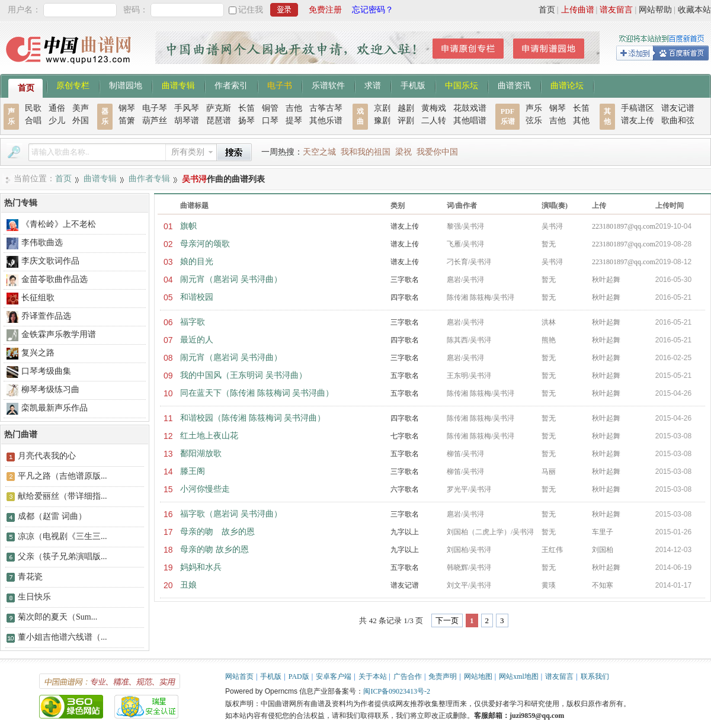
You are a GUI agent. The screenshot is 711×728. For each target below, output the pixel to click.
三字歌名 (405, 280)
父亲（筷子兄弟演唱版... (63, 557)
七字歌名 (405, 436)
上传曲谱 (578, 10)
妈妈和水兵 (201, 567)
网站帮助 (655, 10)
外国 (81, 121)
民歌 (33, 108)
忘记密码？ (373, 10)
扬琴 (246, 121)
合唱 (33, 121)
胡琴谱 (187, 121)
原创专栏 (73, 85)
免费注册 (325, 10)
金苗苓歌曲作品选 (55, 279)
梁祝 (403, 152)
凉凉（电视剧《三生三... (63, 536)
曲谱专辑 (178, 85)
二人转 (434, 121)
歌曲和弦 (678, 121)
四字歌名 (405, 297)
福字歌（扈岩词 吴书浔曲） (231, 514)
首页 (547, 10)
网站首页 (239, 676)
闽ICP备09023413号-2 (397, 691)
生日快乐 (34, 597)
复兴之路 (38, 353)
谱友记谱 (678, 108)
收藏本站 (694, 10)
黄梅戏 (434, 108)
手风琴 (187, 108)
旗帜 (188, 226)
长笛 (246, 108)
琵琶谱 (219, 121)
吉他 (294, 108)
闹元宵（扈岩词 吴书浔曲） (231, 279)
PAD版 (299, 676)
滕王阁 (193, 471)
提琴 (294, 121)
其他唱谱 (470, 121)
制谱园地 (126, 85)
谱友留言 (616, 10)
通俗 (57, 108)
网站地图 (478, 676)
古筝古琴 (326, 108)
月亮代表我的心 (47, 456)
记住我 (251, 10)
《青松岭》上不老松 (59, 224)
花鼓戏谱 (470, 108)
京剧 (382, 108)
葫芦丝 (155, 121)
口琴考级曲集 (46, 371)
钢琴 (127, 108)
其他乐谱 (326, 121)
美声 (81, 108)
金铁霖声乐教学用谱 (59, 334)
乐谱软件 (328, 85)
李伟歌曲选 (42, 243)
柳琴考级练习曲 (50, 389)
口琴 (270, 121)
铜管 (270, 108)
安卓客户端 (334, 676)
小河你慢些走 (205, 489)
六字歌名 (405, 489)
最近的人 (197, 340)
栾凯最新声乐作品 (55, 408)
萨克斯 (219, 108)
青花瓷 (30, 577)
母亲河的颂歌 (205, 244)
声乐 (534, 108)
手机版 (413, 85)
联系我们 (595, 676)
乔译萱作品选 (46, 316)
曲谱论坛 (567, 85)
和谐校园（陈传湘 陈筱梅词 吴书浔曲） (253, 418)
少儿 (57, 121)
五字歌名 (405, 376)
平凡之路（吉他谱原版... (63, 476)
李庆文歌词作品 (50, 261)
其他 (581, 121)
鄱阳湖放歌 (201, 453)
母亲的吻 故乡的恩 (217, 532)
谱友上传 (638, 121)
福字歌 (193, 322)
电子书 (280, 85)
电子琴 (155, 108)
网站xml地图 (519, 676)
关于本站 (373, 676)
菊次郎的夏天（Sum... (57, 617)
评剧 (406, 121)
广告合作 (408, 676)
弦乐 (534, 121)
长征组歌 (38, 298)
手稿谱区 (638, 108)
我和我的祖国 (366, 152)
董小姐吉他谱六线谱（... (63, 637)
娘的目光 (197, 262)
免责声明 (443, 676)
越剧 (406, 108)
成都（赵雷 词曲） (52, 516)
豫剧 (382, 121)
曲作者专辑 (149, 179)
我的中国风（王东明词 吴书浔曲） (244, 375)
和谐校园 (197, 297)
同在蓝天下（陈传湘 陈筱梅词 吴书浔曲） (257, 393)
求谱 (373, 85)
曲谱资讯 (514, 85)
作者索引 (231, 85)
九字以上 (405, 532)
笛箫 (127, 121)
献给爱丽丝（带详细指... (63, 496)
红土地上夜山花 (209, 436)
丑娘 (188, 585)
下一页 (447, 620)
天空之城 (319, 152)
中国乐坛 (462, 85)
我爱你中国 (437, 152)
